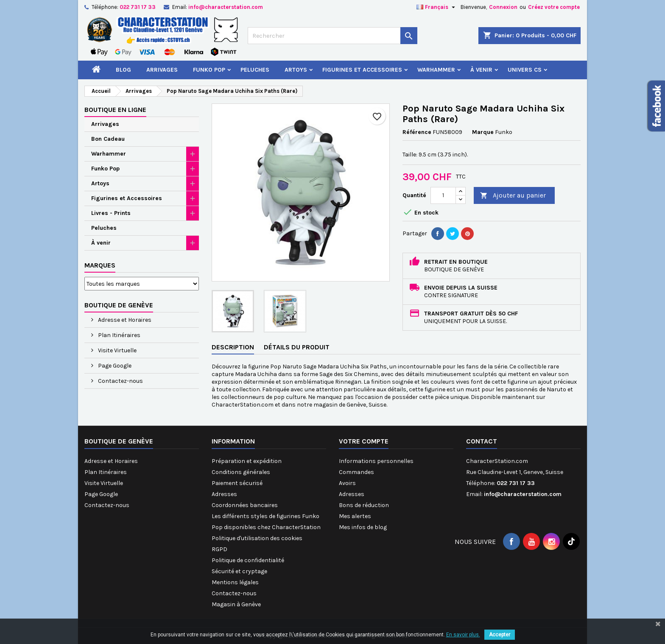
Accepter (500, 635)
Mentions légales (235, 582)
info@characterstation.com (226, 7)
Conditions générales (241, 472)
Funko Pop (209, 70)
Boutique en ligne (115, 110)
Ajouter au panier (513, 196)
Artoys (296, 70)
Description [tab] (233, 347)
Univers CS (525, 70)
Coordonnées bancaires (245, 505)
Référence (417, 132)
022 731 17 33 (138, 7)
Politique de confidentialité (248, 560)
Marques (100, 265)
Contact (482, 441)
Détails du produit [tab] (297, 347)
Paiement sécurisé (237, 483)
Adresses (224, 494)
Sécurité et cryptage (239, 571)
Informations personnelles (376, 461)
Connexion (503, 7)
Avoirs (347, 483)
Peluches (255, 70)
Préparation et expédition (247, 461)
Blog (123, 70)
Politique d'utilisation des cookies (257, 538)
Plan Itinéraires (119, 335)
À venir (481, 70)
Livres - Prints (111, 213)
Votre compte (364, 441)
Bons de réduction (364, 505)
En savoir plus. (463, 635)
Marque (483, 132)
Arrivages (162, 70)
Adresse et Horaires (124, 320)
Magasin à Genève (236, 604)
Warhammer (436, 70)
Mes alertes (355, 516)
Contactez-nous (120, 381)
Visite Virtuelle (117, 350)
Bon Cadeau (108, 139)
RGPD (219, 549)
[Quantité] (443, 195)
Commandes (356, 472)
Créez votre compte (554, 7)
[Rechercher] (332, 36)
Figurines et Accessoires (362, 70)
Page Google (114, 366)
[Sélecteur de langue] (437, 7)
